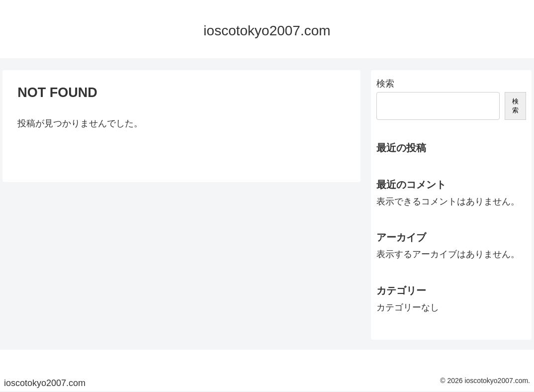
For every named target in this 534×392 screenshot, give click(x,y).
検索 (385, 84)
